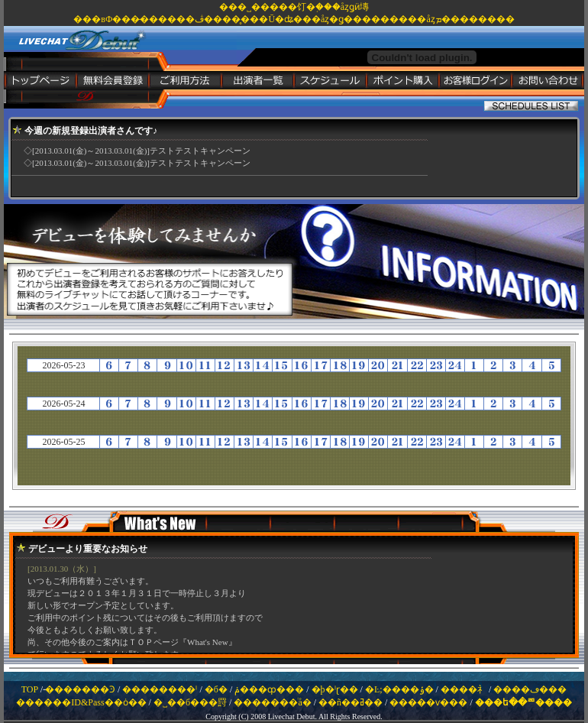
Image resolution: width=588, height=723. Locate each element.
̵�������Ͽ (80, 689)
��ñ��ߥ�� (351, 702)
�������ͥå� (272, 702)
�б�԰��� (216, 689)
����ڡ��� (530, 689)
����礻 (464, 689)
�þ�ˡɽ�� (335, 689)
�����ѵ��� (428, 702)
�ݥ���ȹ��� (269, 689)
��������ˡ (160, 689)
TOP (30, 689)
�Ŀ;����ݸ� (399, 689)
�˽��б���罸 (190, 702)
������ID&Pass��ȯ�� (81, 702)
